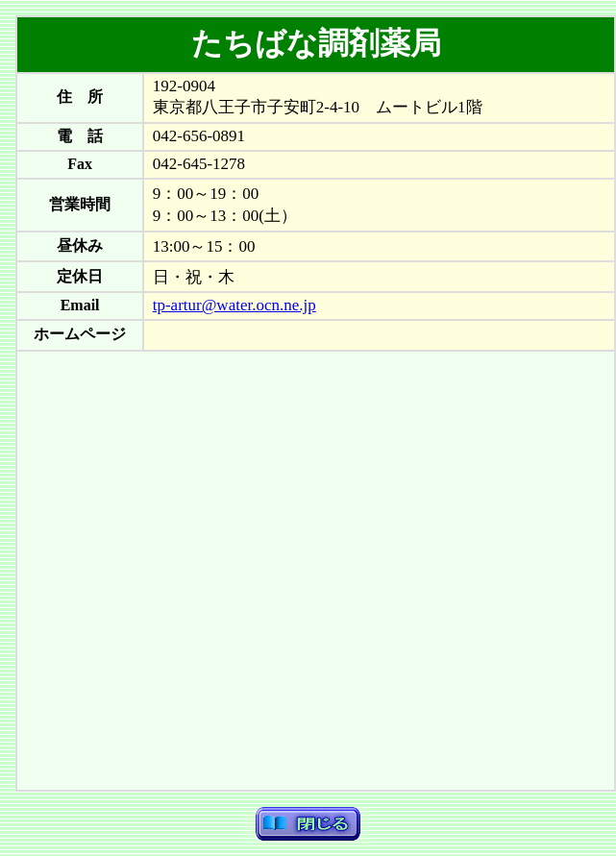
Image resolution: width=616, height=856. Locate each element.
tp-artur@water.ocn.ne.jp (234, 305)
